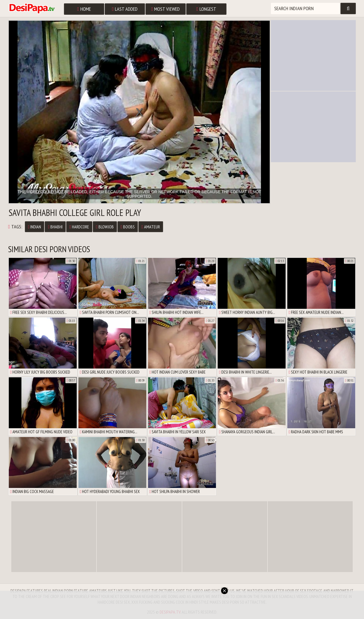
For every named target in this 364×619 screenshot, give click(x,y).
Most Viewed (166, 9)
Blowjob (105, 227)
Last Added (125, 9)
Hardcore (79, 227)
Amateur (151, 227)
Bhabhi (55, 227)
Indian (35, 227)
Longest (206, 9)
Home (84, 9)
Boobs (128, 227)
